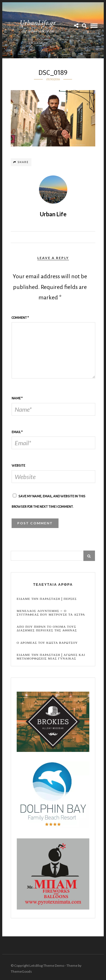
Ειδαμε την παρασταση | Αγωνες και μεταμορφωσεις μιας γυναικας (51, 657)
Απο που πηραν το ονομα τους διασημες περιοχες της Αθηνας (47, 629)
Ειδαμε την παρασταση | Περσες (47, 599)
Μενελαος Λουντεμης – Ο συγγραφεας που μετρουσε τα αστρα (51, 613)
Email (17, 432)
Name (17, 398)
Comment (20, 318)
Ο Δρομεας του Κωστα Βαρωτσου (47, 643)
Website (18, 466)
